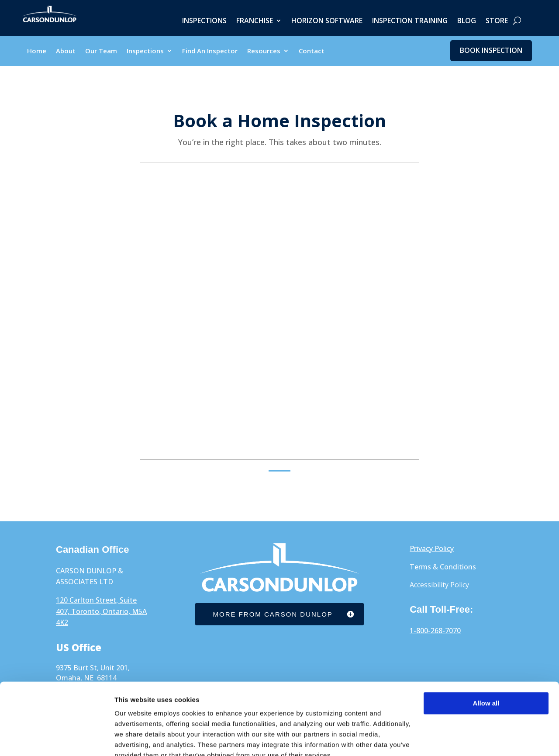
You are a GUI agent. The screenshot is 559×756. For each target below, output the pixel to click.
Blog (467, 21)
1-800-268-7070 (435, 631)
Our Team (101, 52)
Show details (135, 739)
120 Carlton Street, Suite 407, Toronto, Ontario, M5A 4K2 (101, 612)
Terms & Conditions (443, 567)
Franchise (255, 21)
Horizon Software (327, 21)
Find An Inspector (210, 52)
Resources (264, 52)
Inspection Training (410, 21)
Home (37, 52)
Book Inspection (491, 51)
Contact (312, 52)
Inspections (204, 21)
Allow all (486, 663)
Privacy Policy (432, 549)
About (66, 52)
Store (497, 21)
